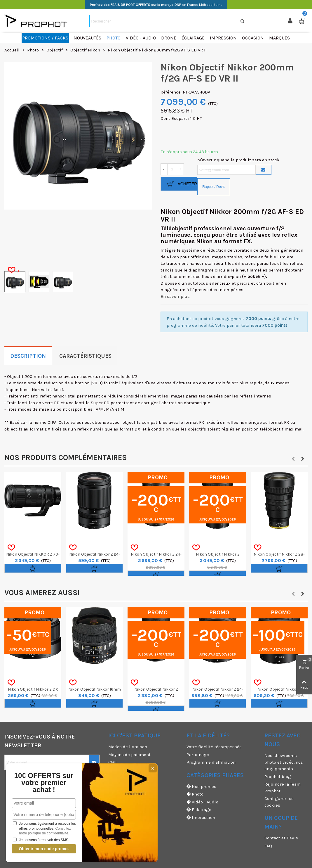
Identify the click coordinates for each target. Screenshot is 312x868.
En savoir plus (175, 296)
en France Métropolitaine (156, 5)
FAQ (268, 846)
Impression (201, 818)
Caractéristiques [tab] (85, 356)
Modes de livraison (128, 747)
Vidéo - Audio (202, 802)
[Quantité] (172, 169)
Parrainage (198, 755)
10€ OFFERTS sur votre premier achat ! (36, 783)
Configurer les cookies (279, 802)
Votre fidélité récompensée (214, 747)
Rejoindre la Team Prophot (283, 787)
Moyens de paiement (129, 755)
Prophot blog (278, 777)
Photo (195, 794)
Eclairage (199, 810)
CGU (112, 762)
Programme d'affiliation (211, 762)
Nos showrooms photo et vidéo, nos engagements (284, 762)
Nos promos (201, 787)
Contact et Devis (281, 838)
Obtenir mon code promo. (36, 849)
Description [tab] (28, 356)
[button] (293, 459)
